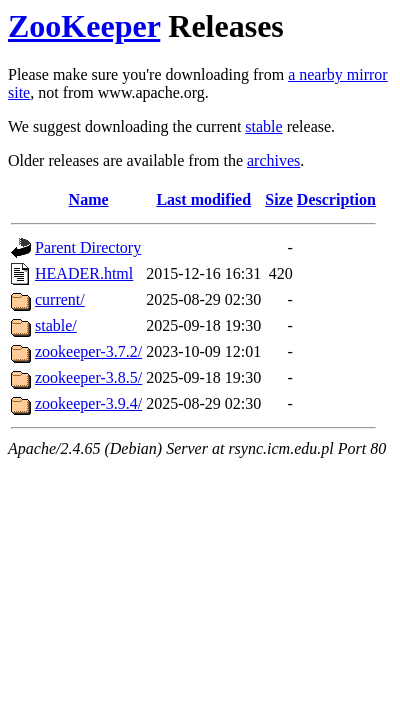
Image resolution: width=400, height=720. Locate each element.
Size (279, 199)
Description (336, 199)
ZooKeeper (84, 26)
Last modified (203, 199)
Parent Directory (88, 247)
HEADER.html (84, 273)
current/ (60, 299)
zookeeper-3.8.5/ (88, 377)
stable (263, 126)
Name (89, 199)
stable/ (56, 325)
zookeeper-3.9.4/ (88, 403)
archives (273, 160)
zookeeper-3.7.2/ (88, 351)
